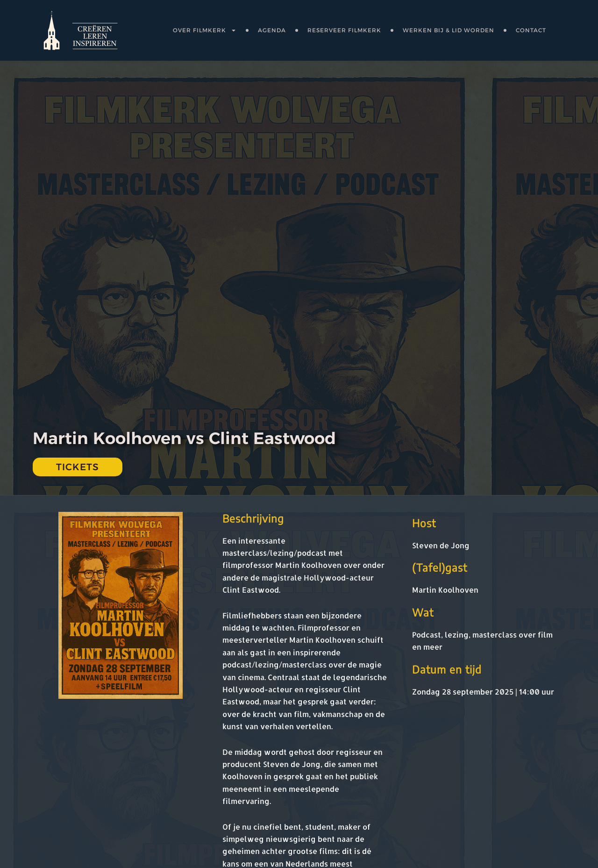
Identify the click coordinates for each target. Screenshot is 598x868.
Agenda (272, 30)
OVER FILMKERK (205, 30)
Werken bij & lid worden (448, 30)
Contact (531, 30)
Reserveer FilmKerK (344, 30)
